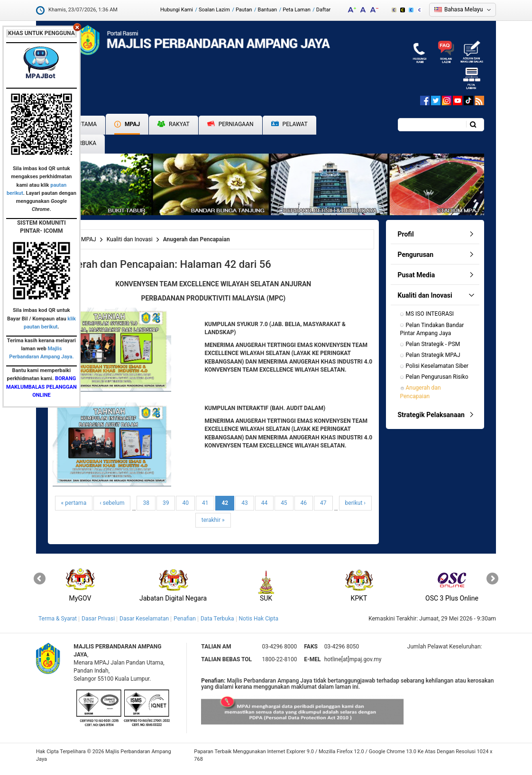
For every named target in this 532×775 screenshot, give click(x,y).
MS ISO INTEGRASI (430, 314)
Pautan (244, 10)
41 (205, 503)
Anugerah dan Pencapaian (421, 392)
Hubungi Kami (177, 10)
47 (323, 503)
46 (304, 503)
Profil (406, 234)
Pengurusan (416, 255)
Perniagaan (230, 124)
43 (245, 503)
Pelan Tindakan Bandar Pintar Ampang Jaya (433, 329)
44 (265, 503)
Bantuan (268, 10)
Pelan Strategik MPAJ (433, 355)
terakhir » (213, 520)
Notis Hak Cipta (259, 619)
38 (146, 503)
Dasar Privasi (98, 619)
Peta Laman (297, 10)
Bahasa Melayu (463, 9)
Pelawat (289, 124)
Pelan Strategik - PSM (433, 344)
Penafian (185, 619)
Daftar (323, 10)
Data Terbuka (217, 619)
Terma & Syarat (58, 619)
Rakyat (174, 124)
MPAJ (127, 124)
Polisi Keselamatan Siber (437, 366)
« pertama (74, 503)
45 (284, 503)
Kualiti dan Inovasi (130, 239)
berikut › (355, 503)
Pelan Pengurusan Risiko (437, 377)
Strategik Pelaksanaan (431, 415)
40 (185, 503)
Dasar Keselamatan (144, 619)
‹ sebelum (112, 503)
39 (166, 503)
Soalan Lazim (214, 10)
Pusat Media (417, 275)
